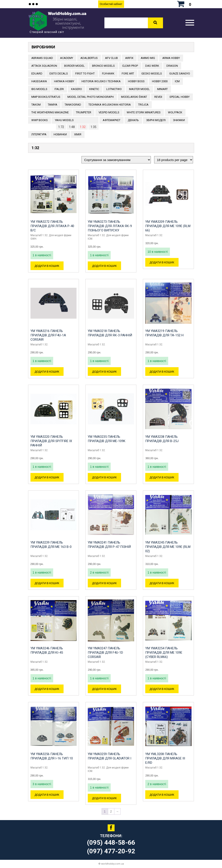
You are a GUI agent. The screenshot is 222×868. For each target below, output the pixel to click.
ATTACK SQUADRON (44, 66)
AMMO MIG (148, 58)
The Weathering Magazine (50, 112)
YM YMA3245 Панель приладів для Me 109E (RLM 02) (168, 547)
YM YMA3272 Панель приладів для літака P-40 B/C (52, 226)
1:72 (61, 127)
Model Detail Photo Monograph (91, 97)
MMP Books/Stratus (46, 97)
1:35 (93, 127)
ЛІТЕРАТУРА (39, 134)
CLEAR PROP (130, 66)
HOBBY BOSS (136, 81)
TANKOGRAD (73, 105)
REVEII (158, 97)
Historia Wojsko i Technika (101, 81)
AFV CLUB (111, 58)
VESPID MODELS (109, 112)
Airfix (129, 58)
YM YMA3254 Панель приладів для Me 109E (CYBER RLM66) (164, 653)
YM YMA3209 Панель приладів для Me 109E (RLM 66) (168, 226)
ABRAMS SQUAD (42, 58)
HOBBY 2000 (160, 81)
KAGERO (77, 89)
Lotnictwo (114, 89)
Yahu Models (64, 120)
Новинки (60, 134)
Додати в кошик (47, 266)
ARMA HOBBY (171, 58)
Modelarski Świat (134, 97)
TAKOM (36, 105)
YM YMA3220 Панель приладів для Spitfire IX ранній (51, 441)
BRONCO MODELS (103, 66)
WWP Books (40, 120)
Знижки (179, 120)
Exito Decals (59, 74)
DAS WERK (152, 66)
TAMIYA (53, 105)
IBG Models (39, 89)
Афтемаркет (112, 120)
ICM (177, 81)
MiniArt (162, 89)
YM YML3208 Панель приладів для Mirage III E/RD (165, 758)
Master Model (139, 89)
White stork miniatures (144, 112)
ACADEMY (67, 58)
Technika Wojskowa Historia (110, 105)
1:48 (72, 127)
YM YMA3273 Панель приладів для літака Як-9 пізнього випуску (110, 226)
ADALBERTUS (89, 58)
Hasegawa (39, 81)
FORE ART (128, 74)
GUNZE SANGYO (180, 74)
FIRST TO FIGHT (85, 74)
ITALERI (59, 89)
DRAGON (172, 66)
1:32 (83, 127)
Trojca (143, 105)
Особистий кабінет (111, 4)
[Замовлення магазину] (116, 160)
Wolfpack (175, 112)
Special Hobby (180, 97)
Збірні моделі (156, 120)
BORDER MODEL (74, 66)
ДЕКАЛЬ (133, 120)
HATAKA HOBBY (64, 81)
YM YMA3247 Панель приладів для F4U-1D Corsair (105, 653)
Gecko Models (152, 74)
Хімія (78, 134)
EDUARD (37, 74)
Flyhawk (108, 74)
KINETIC (94, 89)
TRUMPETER (84, 112)
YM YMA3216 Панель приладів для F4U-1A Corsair (48, 335)
